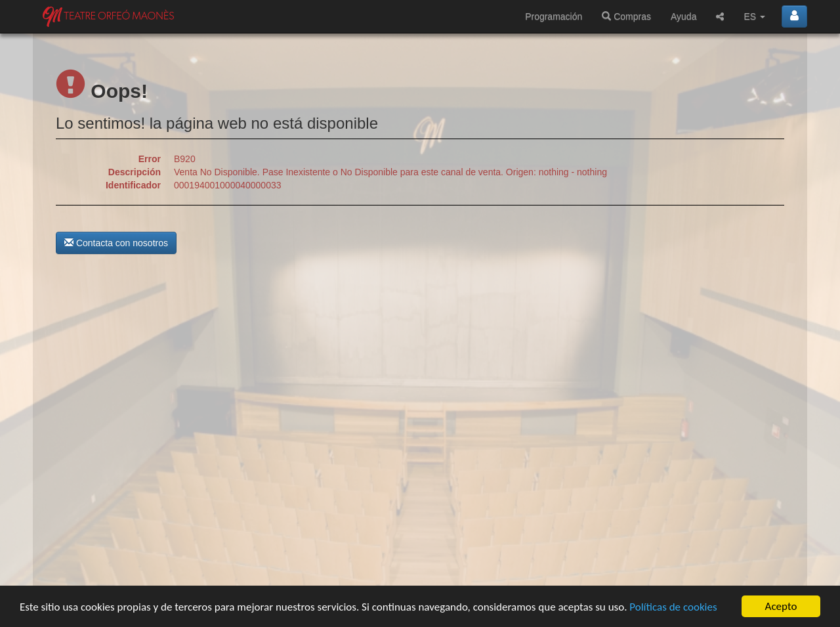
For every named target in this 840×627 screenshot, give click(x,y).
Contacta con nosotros (116, 243)
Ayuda (683, 16)
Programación (554, 16)
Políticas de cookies (673, 607)
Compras (626, 16)
